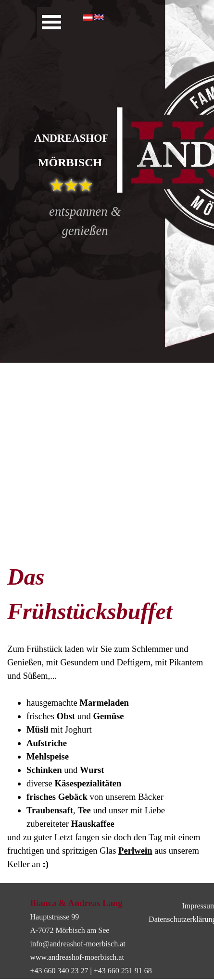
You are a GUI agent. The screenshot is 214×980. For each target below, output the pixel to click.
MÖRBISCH (70, 162)
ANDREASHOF (71, 138)
